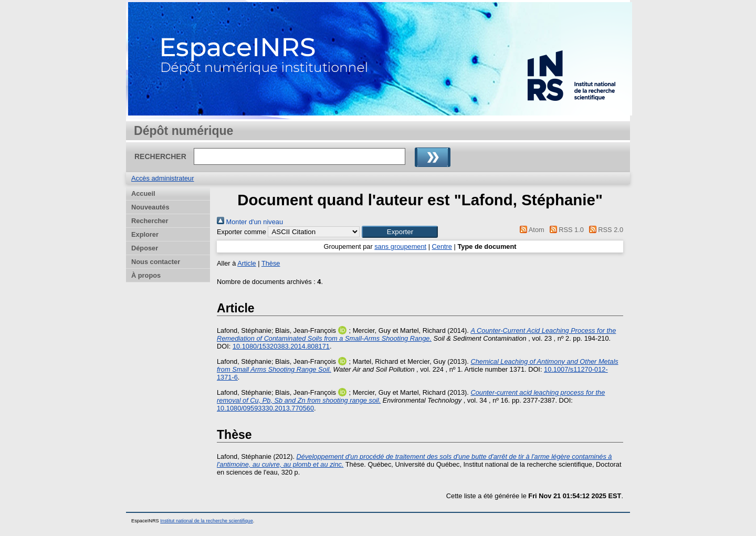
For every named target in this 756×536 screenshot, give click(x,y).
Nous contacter (156, 262)
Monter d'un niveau (250, 222)
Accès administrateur (162, 178)
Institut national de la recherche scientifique (207, 521)
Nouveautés (150, 207)
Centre (442, 246)
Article (247, 263)
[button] (400, 232)
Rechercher (150, 221)
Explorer (145, 234)
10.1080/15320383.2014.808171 (281, 346)
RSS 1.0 (565, 230)
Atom (531, 230)
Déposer (145, 248)
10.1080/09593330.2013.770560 (265, 408)
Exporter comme (241, 232)
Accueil (143, 193)
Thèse (271, 263)
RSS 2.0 (604, 230)
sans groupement (400, 246)
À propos (146, 275)
